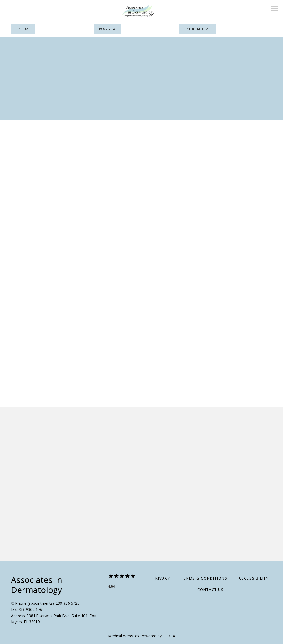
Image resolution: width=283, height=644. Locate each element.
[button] (275, 9)
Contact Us (211, 590)
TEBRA (169, 636)
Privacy (161, 578)
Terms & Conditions (204, 578)
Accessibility (254, 578)
